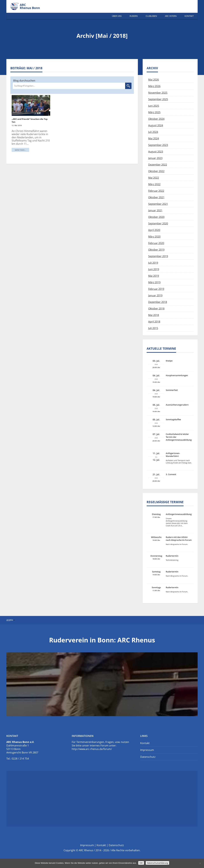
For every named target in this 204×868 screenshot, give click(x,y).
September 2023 (158, 145)
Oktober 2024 (156, 119)
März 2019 (154, 282)
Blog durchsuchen (24, 81)
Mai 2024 (154, 138)
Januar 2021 (155, 210)
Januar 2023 (155, 158)
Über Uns (117, 16)
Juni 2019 (154, 269)
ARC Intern (171, 16)
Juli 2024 (153, 132)
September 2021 (158, 204)
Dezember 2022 (158, 165)
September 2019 (158, 256)
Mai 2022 (154, 178)
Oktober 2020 (156, 217)
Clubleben (151, 16)
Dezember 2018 (158, 302)
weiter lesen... (20, 150)
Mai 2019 (154, 276)
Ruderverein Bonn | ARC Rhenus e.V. (29, 6)
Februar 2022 (156, 191)
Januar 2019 (155, 295)
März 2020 (154, 237)
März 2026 (154, 86)
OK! (141, 863)
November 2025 (158, 93)
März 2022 (154, 184)
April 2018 (154, 322)
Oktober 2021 (156, 197)
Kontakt (189, 16)
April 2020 (154, 230)
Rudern (134, 16)
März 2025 (154, 112)
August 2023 (156, 152)
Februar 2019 (156, 289)
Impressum (147, 750)
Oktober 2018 (156, 309)
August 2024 (156, 125)
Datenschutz (148, 757)
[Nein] (200, 863)
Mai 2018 (154, 315)
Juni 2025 (154, 106)
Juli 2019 (153, 263)
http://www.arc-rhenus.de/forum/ (92, 749)
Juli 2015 (153, 328)
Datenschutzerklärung (157, 863)
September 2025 (158, 99)
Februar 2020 (156, 243)
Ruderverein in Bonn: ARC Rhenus (102, 640)
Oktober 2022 (156, 171)
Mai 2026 (154, 80)
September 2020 (158, 224)
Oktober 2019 (156, 250)
